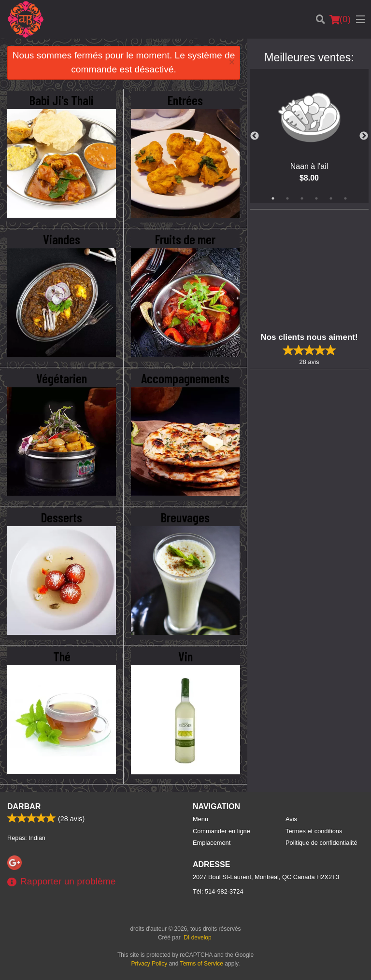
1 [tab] (273, 198)
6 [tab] (345, 198)
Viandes (62, 239)
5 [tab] (331, 198)
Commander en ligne (221, 831)
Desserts (62, 517)
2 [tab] (287, 198)
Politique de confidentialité (321, 843)
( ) (340, 19)
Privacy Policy (150, 964)
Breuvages (185, 517)
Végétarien (62, 378)
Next (364, 136)
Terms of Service (202, 964)
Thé (62, 656)
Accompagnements (185, 378)
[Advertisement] (310, 270)
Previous (255, 136)
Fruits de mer (185, 239)
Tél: (218, 891)
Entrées (185, 100)
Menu (200, 819)
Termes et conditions (314, 831)
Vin (185, 656)
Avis (291, 819)
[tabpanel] (309, 136)
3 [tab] (302, 198)
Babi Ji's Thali (62, 100)
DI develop (197, 938)
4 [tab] (316, 198)
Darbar (24, 806)
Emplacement (212, 843)
